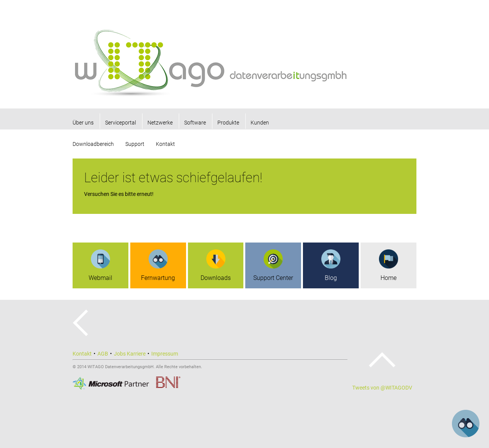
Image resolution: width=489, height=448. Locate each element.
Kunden (260, 123)
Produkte (228, 123)
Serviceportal (121, 123)
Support (135, 144)
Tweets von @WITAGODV (382, 388)
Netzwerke (160, 123)
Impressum (165, 354)
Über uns (83, 123)
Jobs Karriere (130, 354)
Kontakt (165, 144)
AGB (103, 354)
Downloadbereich (93, 144)
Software (195, 123)
